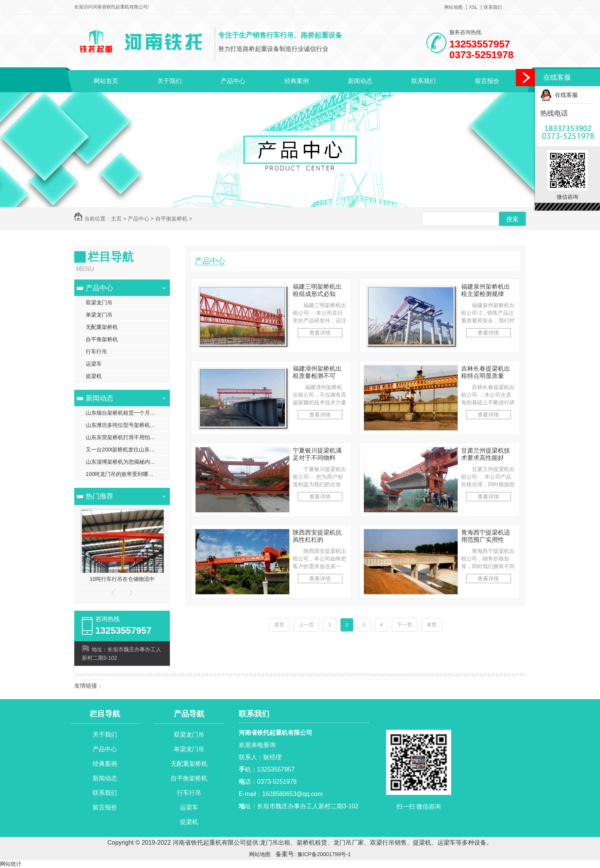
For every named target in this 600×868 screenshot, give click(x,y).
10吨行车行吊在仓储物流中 (122, 579)
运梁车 (94, 364)
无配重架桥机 (102, 327)
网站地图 (453, 7)
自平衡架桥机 (171, 219)
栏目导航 (105, 714)
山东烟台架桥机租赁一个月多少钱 (126, 413)
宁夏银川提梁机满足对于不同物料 (317, 454)
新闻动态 (360, 81)
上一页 (306, 625)
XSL (473, 7)
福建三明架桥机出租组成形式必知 (317, 290)
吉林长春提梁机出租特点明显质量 (486, 372)
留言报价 (487, 81)
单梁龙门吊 (99, 315)
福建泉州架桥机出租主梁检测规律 (486, 290)
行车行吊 (96, 351)
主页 (116, 219)
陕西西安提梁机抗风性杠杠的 (317, 536)
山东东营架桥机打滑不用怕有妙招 (126, 437)
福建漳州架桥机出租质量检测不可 (317, 372)
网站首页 (106, 81)
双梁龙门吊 (99, 302)
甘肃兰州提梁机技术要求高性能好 (486, 454)
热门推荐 (99, 496)
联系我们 (493, 7)
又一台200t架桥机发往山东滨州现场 (128, 450)
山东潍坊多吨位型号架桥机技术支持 (128, 425)
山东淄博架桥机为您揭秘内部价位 (126, 462)
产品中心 (233, 81)
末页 (432, 625)
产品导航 (189, 714)
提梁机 (94, 376)
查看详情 (320, 333)
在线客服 (559, 95)
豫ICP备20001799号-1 (323, 854)
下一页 (405, 625)
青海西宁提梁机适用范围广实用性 (486, 536)
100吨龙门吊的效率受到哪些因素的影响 (128, 474)
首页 (279, 625)
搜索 (512, 219)
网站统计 (11, 864)
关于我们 (170, 81)
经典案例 (297, 81)
